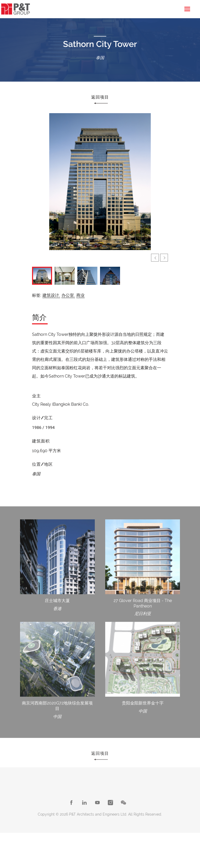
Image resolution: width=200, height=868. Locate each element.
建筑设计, (51, 295)
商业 (80, 295)
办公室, (68, 295)
